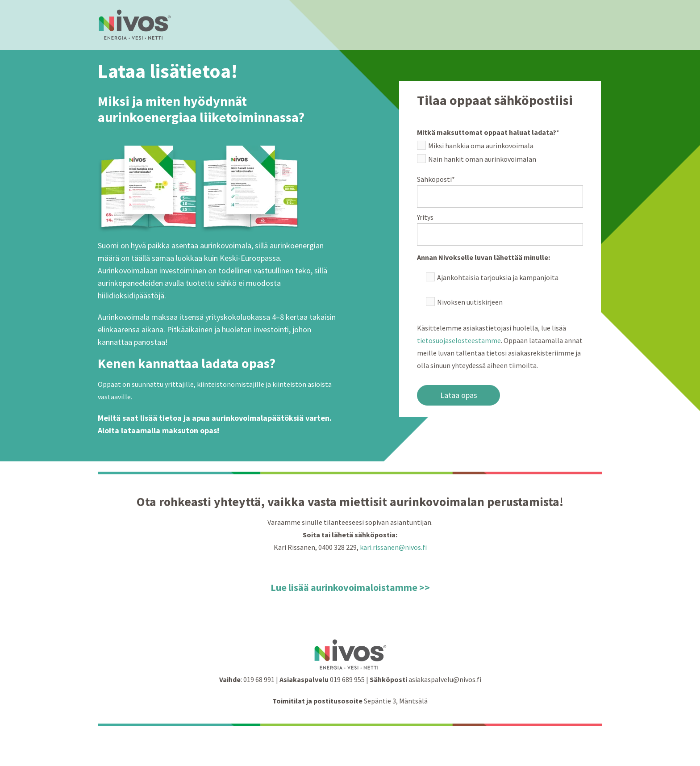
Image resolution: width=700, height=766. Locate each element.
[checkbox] (500, 154)
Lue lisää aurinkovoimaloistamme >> (350, 587)
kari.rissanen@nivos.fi (393, 547)
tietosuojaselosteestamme (459, 340)
